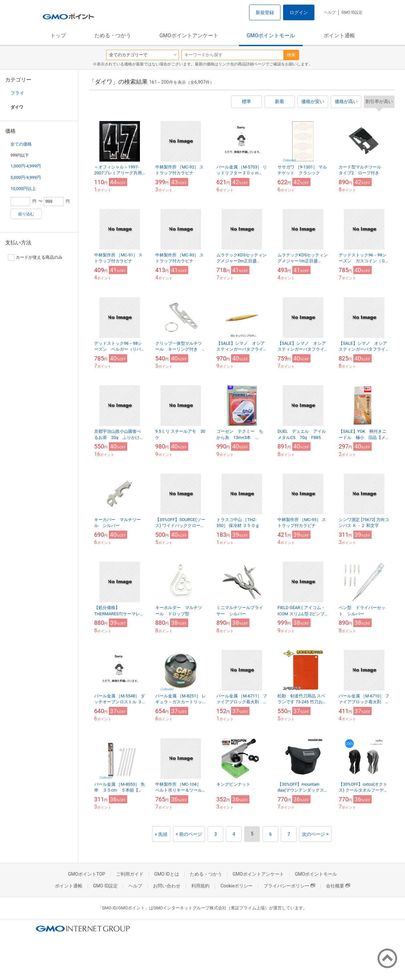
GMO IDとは (167, 874)
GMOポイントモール (271, 35)
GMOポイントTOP (87, 874)
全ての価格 (21, 144)
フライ (17, 93)
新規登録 (265, 12)
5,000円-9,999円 (26, 177)
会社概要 (338, 886)
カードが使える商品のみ (35, 257)
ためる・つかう (113, 35)
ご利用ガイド (130, 874)
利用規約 (200, 886)
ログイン (299, 12)
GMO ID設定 (352, 12)
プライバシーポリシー (289, 886)
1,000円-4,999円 (26, 166)
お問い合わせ (167, 886)
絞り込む (26, 214)
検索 (291, 55)
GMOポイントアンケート (189, 35)
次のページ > (315, 834)
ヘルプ (330, 12)
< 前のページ (189, 834)
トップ (58, 35)
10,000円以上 (23, 189)
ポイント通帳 (339, 35)
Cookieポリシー (236, 886)
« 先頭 (161, 834)
